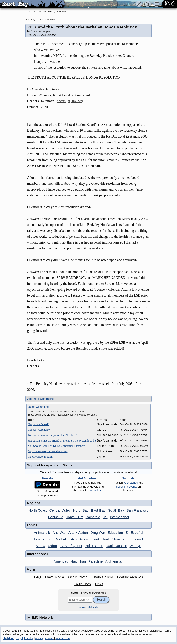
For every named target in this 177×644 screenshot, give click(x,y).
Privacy (39, 638)
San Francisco (138, 510)
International (119, 517)
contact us (95, 490)
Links (99, 584)
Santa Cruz (74, 517)
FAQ (38, 577)
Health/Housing (113, 539)
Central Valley (60, 510)
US (105, 517)
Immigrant (135, 539)
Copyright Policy (25, 638)
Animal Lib (42, 533)
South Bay (116, 510)
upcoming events (126, 487)
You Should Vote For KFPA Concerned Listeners (56, 446)
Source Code (63, 638)
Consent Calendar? (39, 430)
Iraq (83, 561)
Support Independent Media (50, 465)
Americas (61, 561)
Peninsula (56, 517)
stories (131, 483)
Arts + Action (78, 533)
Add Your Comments (41, 399)
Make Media (55, 577)
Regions (34, 503)
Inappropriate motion (40, 457)
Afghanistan (114, 561)
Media (40, 546)
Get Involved (78, 577)
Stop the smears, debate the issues (48, 451)
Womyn (135, 546)
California (93, 517)
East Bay (30, 20)
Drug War (98, 533)
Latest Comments (38, 407)
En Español (134, 533)
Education (115, 533)
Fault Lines (82, 584)
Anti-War (59, 533)
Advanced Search (89, 607)
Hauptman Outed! (38, 424)
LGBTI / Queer (71, 546)
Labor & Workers (47, 20)
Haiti (74, 561)
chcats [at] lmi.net (69, 101)
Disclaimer (8, 638)
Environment (44, 539)
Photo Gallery (102, 577)
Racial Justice (116, 546)
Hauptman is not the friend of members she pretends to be (62, 441)
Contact (49, 638)
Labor (53, 546)
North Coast (38, 510)
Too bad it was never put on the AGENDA (53, 435)
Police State (94, 546)
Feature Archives (130, 577)
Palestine (95, 561)
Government (90, 539)
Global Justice (67, 539)
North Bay (81, 510)
